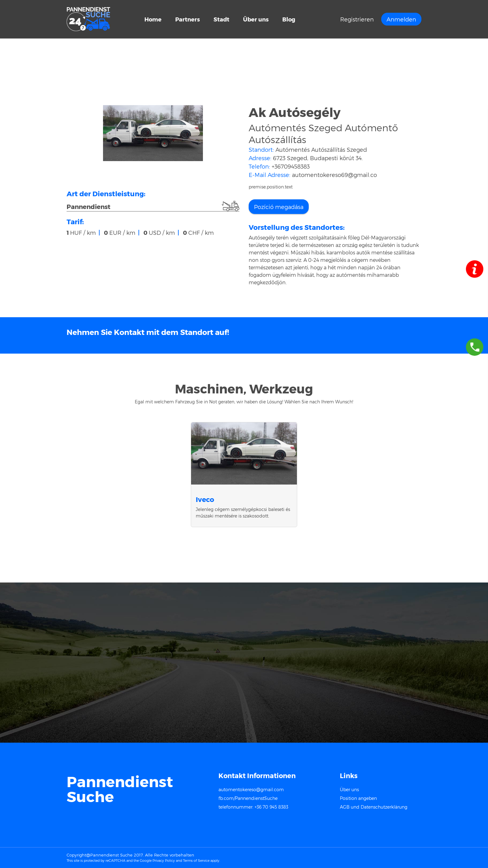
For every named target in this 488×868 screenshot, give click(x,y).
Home (153, 19)
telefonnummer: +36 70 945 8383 (253, 807)
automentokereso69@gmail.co (334, 175)
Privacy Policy (164, 860)
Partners (188, 19)
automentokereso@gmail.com (251, 789)
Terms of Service (196, 860)
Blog (289, 19)
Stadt (222, 19)
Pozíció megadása (279, 207)
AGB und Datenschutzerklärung (374, 807)
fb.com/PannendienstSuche (248, 798)
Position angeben (358, 798)
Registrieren (357, 19)
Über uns (256, 19)
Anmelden (401, 19)
